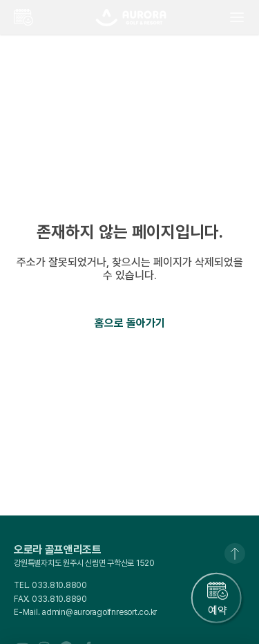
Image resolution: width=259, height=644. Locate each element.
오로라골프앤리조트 (131, 17)
